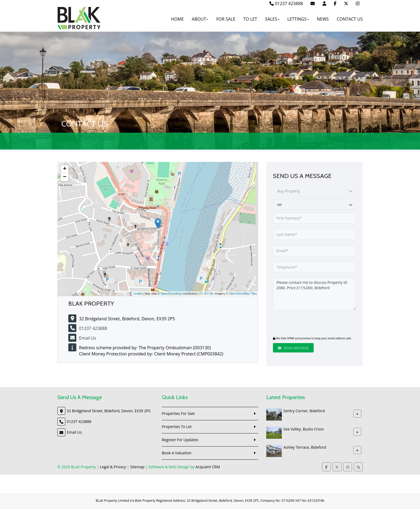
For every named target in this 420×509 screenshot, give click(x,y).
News (323, 19)
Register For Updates (180, 440)
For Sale (226, 19)
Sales (272, 19)
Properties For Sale (178, 413)
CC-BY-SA (206, 293)
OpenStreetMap (171, 293)
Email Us (88, 338)
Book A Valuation (177, 453)
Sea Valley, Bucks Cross (304, 429)
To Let (250, 19)
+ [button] (65, 169)
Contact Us (350, 19)
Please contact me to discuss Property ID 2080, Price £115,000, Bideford (314, 294)
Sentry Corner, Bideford (304, 411)
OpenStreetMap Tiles (243, 293)
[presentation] (305, 324)
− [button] (65, 177)
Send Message (293, 348)
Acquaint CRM (208, 467)
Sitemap (137, 467)
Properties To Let (177, 427)
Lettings (298, 19)
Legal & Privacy (113, 467)
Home (178, 19)
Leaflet (138, 293)
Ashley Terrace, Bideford (305, 447)
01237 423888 (286, 3)
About (200, 19)
